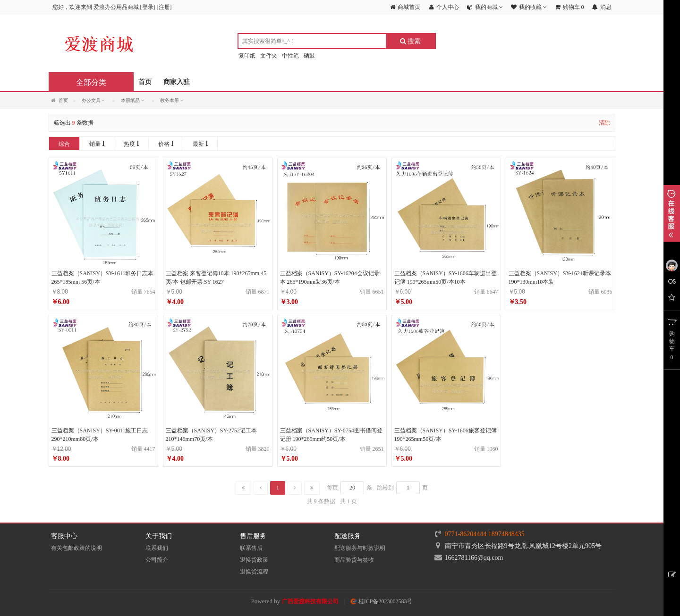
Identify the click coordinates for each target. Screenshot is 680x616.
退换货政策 (254, 560)
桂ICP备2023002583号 (382, 601)
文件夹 (269, 56)
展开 (672, 213)
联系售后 (251, 548)
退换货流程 (254, 572)
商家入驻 (177, 82)
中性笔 (290, 56)
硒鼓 (309, 56)
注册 (164, 7)
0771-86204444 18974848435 (485, 534)
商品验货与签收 (354, 560)
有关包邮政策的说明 (76, 548)
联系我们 (157, 548)
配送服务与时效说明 (360, 548)
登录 (148, 7)
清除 (604, 123)
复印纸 (247, 56)
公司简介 (157, 560)
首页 (145, 82)
